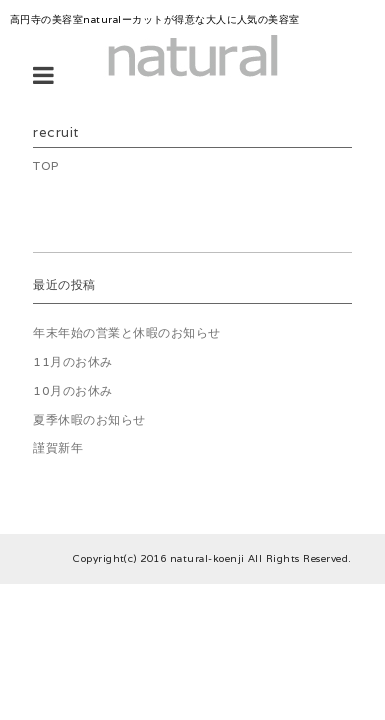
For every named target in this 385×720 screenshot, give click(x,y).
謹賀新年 (58, 447)
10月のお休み (72, 390)
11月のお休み (72, 361)
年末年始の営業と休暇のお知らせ (126, 332)
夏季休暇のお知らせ (89, 419)
